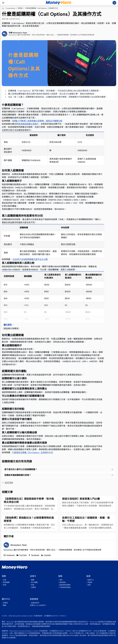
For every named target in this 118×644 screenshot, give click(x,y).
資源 (5, 585)
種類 (33, 580)
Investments (11, 8)
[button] (59, 469)
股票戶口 (91, 580)
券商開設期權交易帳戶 (28, 124)
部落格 (20, 8)
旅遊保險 (63, 582)
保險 (61, 580)
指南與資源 (35, 603)
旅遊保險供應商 (65, 585)
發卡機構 (34, 582)
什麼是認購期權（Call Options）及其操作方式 (41, 8)
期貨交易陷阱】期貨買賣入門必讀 (81, 499)
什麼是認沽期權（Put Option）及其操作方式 (33, 453)
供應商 (33, 587)
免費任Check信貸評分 (38, 605)
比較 (5, 580)
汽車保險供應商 (65, 587)
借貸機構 (6, 582)
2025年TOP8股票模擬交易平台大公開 (30, 259)
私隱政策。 (13, 638)
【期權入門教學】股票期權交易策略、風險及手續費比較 (37, 121)
